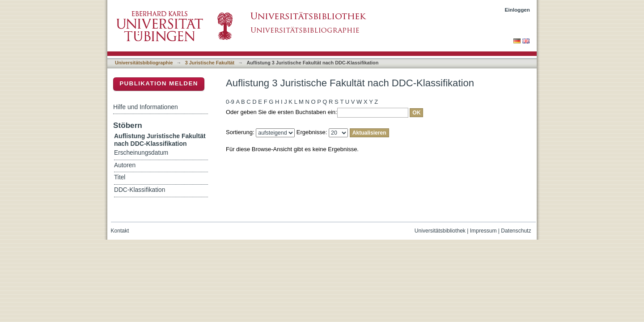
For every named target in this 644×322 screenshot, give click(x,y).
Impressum (483, 231)
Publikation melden (159, 83)
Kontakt (120, 231)
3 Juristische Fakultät (210, 63)
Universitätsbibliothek (440, 231)
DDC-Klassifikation (140, 190)
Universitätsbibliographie (144, 63)
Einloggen (518, 10)
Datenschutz (516, 231)
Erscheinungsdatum (141, 153)
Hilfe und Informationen (146, 107)
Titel (120, 177)
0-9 (230, 102)
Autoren (125, 165)
